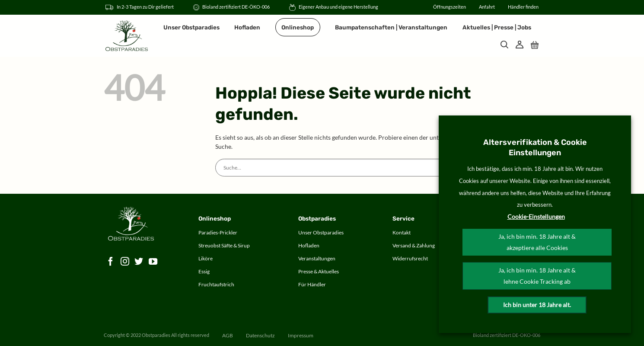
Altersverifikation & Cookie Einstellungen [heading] (535, 147)
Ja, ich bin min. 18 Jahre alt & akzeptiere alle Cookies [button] (537, 242)
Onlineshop (298, 27)
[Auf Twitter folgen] (139, 262)
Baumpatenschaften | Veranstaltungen (391, 27)
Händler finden (523, 7)
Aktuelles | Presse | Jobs (497, 27)
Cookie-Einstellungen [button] (536, 216)
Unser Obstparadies (191, 27)
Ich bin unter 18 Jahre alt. (537, 305)
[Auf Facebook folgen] (111, 262)
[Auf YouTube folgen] (153, 262)
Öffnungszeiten (450, 7)
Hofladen (247, 27)
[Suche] (504, 45)
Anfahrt (487, 7)
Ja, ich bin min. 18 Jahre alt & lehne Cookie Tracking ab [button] (537, 276)
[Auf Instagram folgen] (125, 262)
